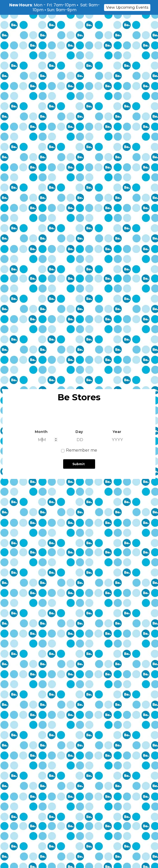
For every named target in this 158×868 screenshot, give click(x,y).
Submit (78, 464)
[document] (79, 434)
